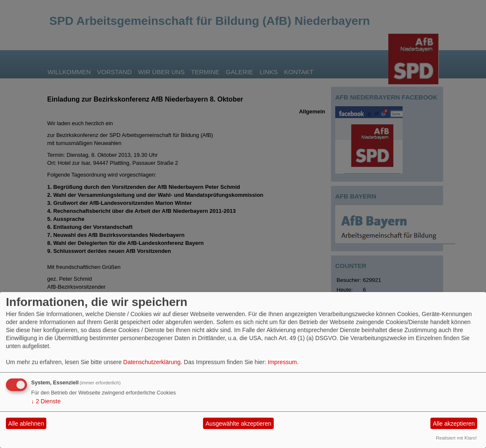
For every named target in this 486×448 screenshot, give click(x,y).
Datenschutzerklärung (152, 362)
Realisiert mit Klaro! (456, 438)
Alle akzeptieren (454, 424)
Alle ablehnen (26, 424)
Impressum (282, 362)
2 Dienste (46, 401)
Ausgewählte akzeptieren (238, 424)
